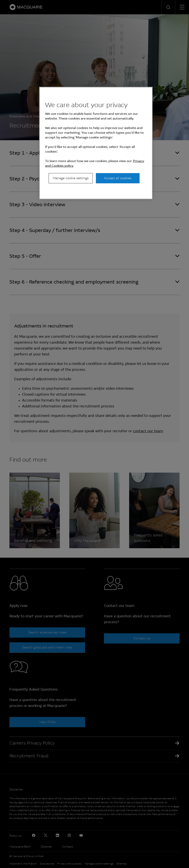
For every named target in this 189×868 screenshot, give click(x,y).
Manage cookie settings (71, 178)
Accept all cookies (118, 178)
